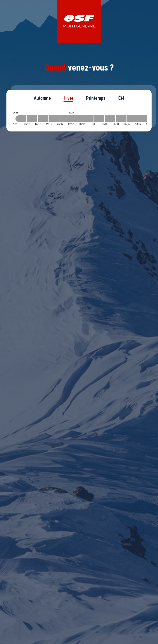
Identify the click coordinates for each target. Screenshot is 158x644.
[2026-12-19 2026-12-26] (54, 119)
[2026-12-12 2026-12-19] (43, 119)
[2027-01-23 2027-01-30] (110, 119)
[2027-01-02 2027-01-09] (77, 119)
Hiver (68, 98)
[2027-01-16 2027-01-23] (99, 119)
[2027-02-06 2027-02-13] (132, 119)
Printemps (96, 98)
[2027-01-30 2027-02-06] (121, 119)
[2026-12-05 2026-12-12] (32, 119)
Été (121, 98)
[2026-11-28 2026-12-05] (21, 119)
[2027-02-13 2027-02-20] (143, 119)
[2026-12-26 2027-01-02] (65, 119)
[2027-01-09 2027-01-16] (88, 119)
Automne (42, 98)
